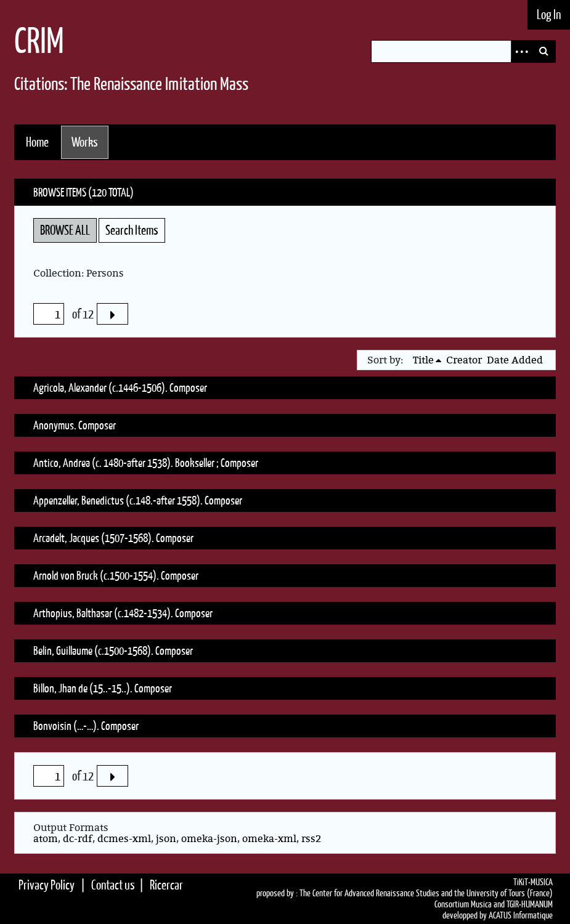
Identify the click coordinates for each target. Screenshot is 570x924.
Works (85, 142)
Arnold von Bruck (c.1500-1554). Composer (116, 575)
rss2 (311, 838)
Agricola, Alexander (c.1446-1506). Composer (120, 387)
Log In (549, 14)
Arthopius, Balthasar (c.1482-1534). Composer (123, 613)
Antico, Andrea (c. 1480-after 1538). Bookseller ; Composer (146, 463)
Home (37, 142)
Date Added (515, 360)
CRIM (39, 40)
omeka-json (209, 838)
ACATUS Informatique (521, 915)
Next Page (112, 314)
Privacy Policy (47, 885)
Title (423, 360)
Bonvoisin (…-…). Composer (86, 726)
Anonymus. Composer (75, 425)
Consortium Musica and (470, 904)
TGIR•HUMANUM (530, 904)
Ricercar (166, 885)
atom (46, 838)
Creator (464, 360)
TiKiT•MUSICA (533, 882)
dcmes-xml (124, 838)
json (166, 838)
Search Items (132, 230)
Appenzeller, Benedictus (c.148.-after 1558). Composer (138, 500)
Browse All (65, 230)
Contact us (113, 885)
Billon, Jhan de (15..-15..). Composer (103, 688)
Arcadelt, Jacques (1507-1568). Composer (113, 538)
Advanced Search (522, 51)
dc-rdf (78, 838)
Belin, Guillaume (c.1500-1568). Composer (113, 650)
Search (544, 51)
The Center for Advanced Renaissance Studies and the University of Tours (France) (426, 893)
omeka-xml (269, 838)
